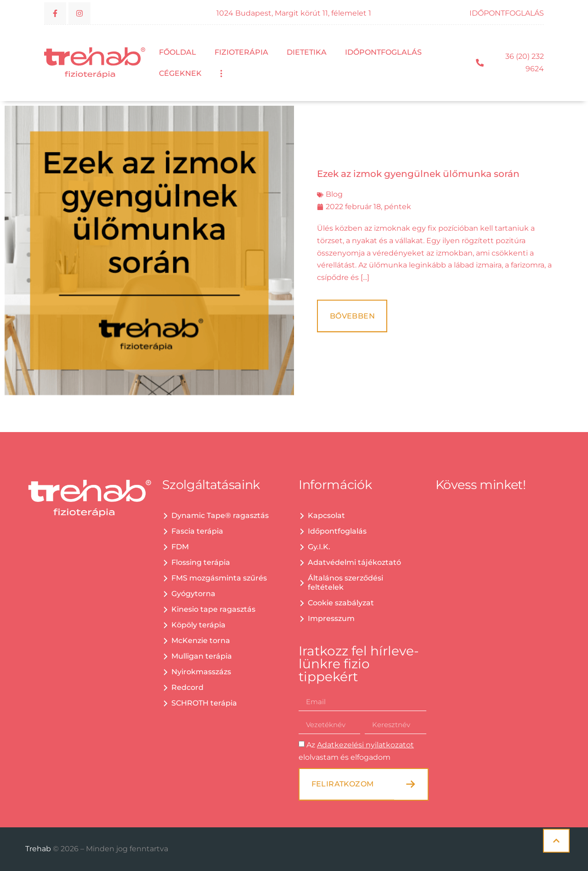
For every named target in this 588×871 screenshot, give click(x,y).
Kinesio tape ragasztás (213, 609)
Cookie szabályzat (341, 603)
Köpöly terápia (198, 625)
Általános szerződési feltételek (345, 583)
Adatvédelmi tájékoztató (354, 562)
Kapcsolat (326, 515)
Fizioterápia (241, 52)
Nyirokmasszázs (201, 672)
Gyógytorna (193, 594)
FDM (180, 547)
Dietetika (307, 52)
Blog (334, 194)
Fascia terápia (197, 531)
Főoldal (178, 52)
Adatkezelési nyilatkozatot (365, 745)
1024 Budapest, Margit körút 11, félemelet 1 (294, 13)
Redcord (187, 687)
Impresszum (331, 618)
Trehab (39, 849)
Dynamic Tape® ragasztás (220, 515)
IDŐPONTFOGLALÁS (507, 13)
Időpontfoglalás (383, 52)
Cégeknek (180, 73)
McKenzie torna (201, 640)
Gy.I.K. (319, 547)
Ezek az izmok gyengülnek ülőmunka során (418, 174)
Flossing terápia (201, 562)
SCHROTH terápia (204, 703)
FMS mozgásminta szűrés (219, 578)
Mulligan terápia (202, 656)
